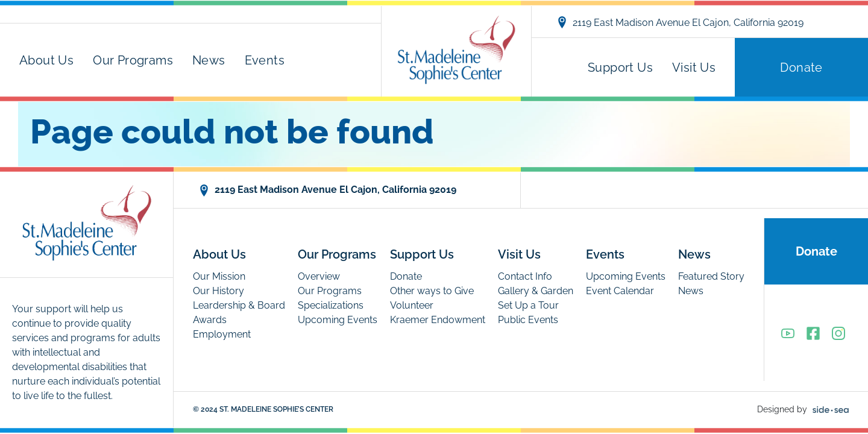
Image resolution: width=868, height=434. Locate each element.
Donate (801, 68)
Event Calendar (620, 291)
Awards (210, 320)
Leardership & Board (239, 305)
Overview (319, 276)
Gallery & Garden (536, 291)
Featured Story (711, 276)
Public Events (528, 320)
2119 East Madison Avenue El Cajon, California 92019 (680, 22)
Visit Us (694, 68)
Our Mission (219, 276)
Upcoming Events (338, 320)
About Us (46, 60)
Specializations (331, 305)
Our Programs (133, 60)
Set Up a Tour (528, 305)
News (209, 60)
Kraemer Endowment (438, 320)
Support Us (620, 68)
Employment (222, 334)
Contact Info (525, 276)
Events (265, 60)
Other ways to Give (432, 291)
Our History (219, 291)
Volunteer (412, 305)
